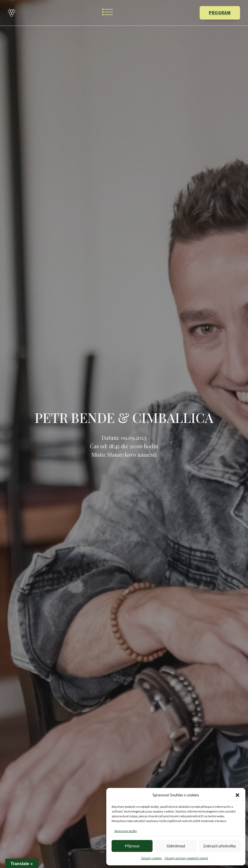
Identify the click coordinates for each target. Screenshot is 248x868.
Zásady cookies (151, 858)
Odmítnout (176, 846)
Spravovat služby (126, 831)
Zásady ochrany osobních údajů (186, 858)
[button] (237, 795)
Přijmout (132, 846)
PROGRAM (220, 13)
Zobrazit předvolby (220, 846)
